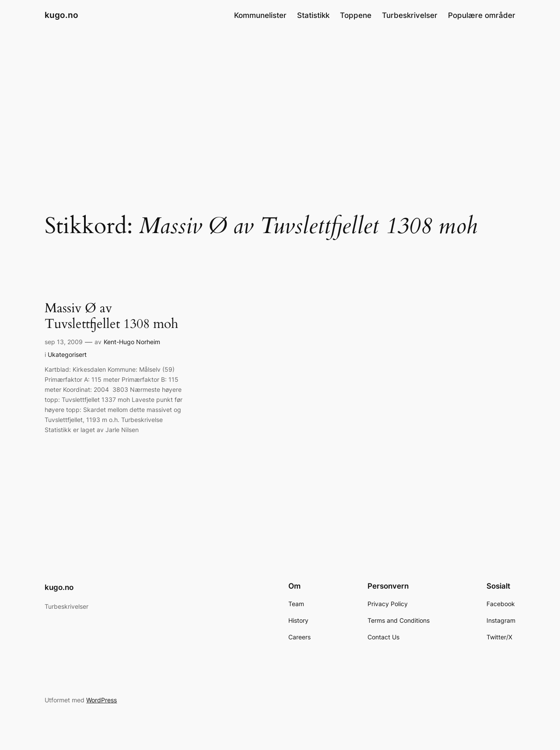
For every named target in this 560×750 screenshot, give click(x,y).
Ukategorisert (67, 354)
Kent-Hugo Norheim (132, 342)
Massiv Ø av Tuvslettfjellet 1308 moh (111, 316)
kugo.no (61, 15)
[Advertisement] (280, 100)
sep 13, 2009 (64, 342)
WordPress (101, 700)
